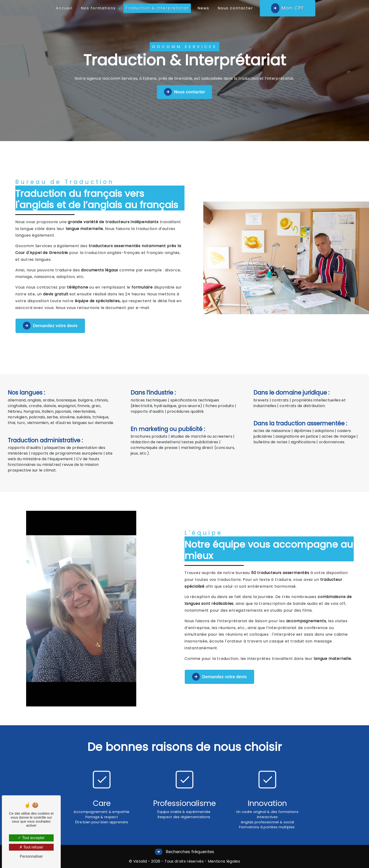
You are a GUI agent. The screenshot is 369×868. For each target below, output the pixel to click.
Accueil (64, 8)
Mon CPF (293, 8)
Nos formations (98, 8)
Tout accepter (31, 838)
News (203, 8)
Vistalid (140, 861)
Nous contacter (235, 8)
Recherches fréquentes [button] (189, 852)
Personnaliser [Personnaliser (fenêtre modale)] (31, 856)
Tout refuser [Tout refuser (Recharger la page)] (31, 847)
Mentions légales (223, 861)
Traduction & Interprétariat (157, 8)
